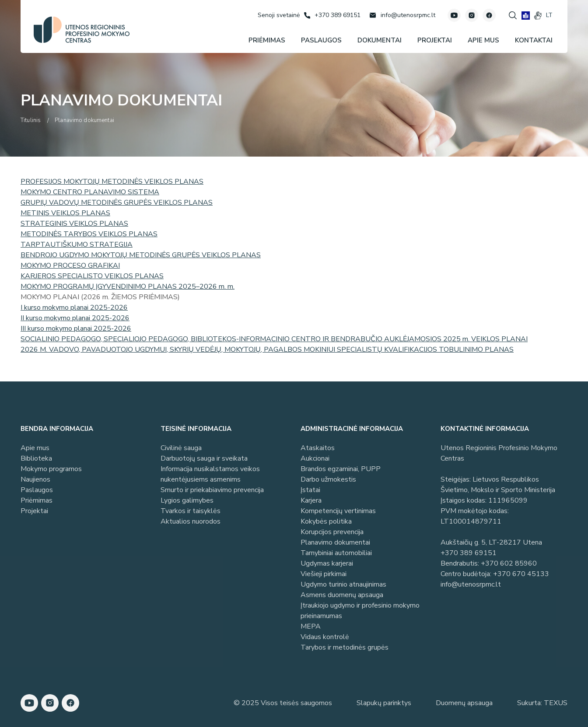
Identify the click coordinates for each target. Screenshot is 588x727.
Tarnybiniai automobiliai (336, 553)
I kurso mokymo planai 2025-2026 (74, 308)
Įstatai (310, 490)
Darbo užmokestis (328, 479)
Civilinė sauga (181, 448)
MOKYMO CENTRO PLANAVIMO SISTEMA (90, 192)
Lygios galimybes (187, 500)
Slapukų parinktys (384, 703)
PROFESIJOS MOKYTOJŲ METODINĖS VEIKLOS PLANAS (112, 182)
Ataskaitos (318, 448)
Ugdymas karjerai (327, 563)
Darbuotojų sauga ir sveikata (204, 458)
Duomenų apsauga (464, 703)
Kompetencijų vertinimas (338, 511)
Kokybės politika (326, 521)
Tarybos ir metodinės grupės (345, 647)
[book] (526, 16)
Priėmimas (37, 500)
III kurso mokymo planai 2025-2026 (76, 329)
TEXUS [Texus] (556, 703)
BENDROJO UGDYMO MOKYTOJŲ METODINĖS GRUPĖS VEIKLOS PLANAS (141, 255)
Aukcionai (315, 458)
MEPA (311, 626)
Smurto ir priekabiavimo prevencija (212, 490)
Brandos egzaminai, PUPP (341, 469)
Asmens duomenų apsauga (342, 595)
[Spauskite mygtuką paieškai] (513, 15)
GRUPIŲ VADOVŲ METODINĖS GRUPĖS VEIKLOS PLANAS (117, 203)
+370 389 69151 (469, 553)
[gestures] (538, 16)
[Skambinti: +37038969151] (332, 15)
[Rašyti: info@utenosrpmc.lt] (402, 15)
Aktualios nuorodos (191, 521)
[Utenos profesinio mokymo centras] (82, 30)
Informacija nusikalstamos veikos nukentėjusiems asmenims (210, 474)
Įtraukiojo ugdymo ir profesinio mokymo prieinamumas (360, 611)
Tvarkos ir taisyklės (191, 511)
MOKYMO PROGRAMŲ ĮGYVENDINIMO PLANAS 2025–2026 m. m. (128, 287)
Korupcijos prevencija (332, 532)
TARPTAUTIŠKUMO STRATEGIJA (77, 245)
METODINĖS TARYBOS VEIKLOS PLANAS (89, 234)
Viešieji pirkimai (324, 574)
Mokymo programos (51, 469)
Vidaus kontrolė (325, 637)
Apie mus (35, 448)
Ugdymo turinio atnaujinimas (343, 584)
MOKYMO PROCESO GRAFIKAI (70, 266)
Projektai (34, 511)
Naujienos (35, 479)
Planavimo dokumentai (335, 542)
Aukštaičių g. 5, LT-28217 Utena (491, 542)
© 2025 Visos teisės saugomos (283, 703)
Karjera (311, 500)
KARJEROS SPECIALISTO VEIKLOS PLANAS (92, 276)
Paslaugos (37, 490)
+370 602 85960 (509, 563)
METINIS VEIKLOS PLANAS (65, 213)
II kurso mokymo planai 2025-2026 (75, 318)
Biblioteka (36, 458)
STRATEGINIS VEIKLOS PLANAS (74, 224)
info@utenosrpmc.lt (471, 584)
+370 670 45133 (521, 574)
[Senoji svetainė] (279, 15)
